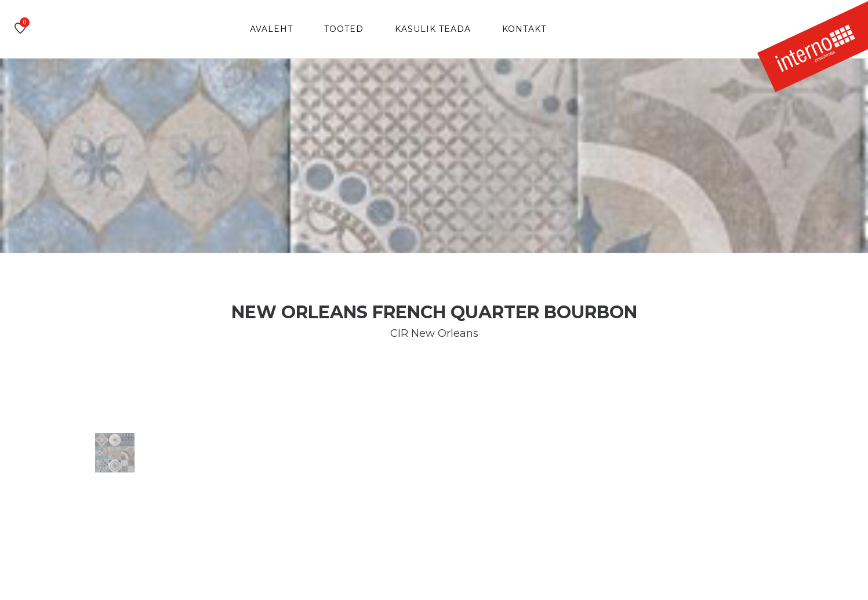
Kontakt (524, 29)
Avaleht (271, 29)
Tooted (344, 29)
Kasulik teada (433, 29)
